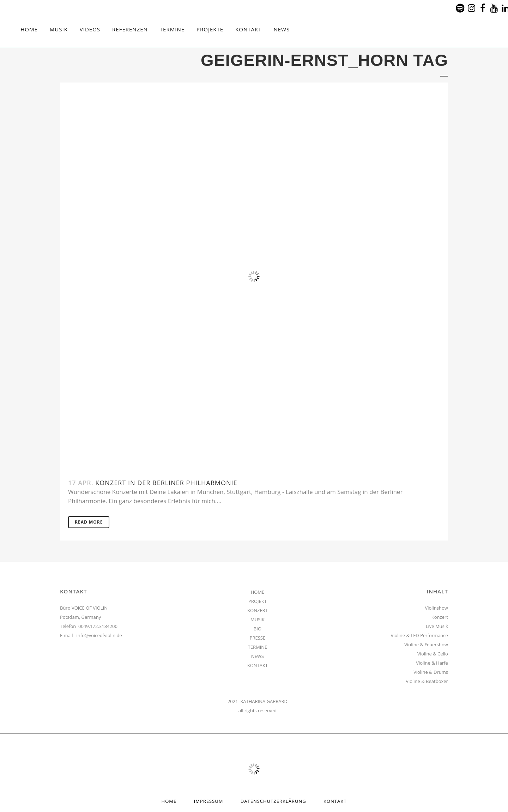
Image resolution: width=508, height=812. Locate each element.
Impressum (209, 801)
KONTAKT (258, 665)
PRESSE (258, 638)
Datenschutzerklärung (273, 801)
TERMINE (258, 647)
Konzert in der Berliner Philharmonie (166, 483)
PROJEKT (258, 601)
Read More (89, 522)
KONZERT (258, 610)
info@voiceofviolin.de (99, 635)
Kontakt (335, 801)
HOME (258, 592)
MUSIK (258, 619)
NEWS (258, 656)
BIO (258, 629)
